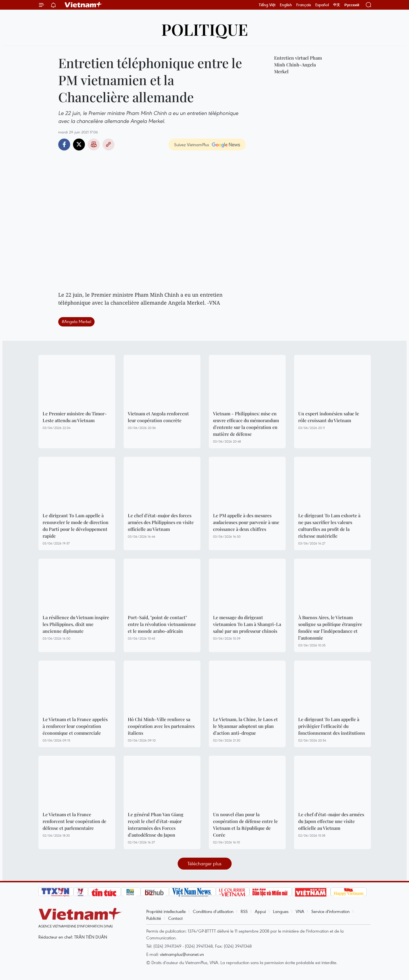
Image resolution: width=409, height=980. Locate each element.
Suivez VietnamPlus (192, 145)
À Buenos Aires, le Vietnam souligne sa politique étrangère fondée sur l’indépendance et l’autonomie (330, 628)
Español (322, 5)
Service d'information (330, 911)
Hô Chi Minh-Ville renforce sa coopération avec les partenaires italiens (161, 726)
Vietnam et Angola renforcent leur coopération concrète (158, 417)
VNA (300, 911)
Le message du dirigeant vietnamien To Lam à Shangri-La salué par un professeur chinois (247, 624)
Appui (260, 911)
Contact (175, 918)
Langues (281, 911)
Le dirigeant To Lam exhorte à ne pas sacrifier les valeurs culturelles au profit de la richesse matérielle (329, 526)
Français (304, 5)
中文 (337, 5)
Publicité (154, 918)
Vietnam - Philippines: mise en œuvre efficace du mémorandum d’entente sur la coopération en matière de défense (246, 424)
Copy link (108, 145)
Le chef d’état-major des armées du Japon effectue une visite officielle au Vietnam (331, 821)
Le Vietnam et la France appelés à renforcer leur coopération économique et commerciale (75, 726)
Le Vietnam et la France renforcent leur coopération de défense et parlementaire (74, 821)
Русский (352, 5)
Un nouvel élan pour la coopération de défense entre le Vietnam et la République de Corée (245, 825)
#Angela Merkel (76, 321)
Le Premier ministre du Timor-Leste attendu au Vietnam (75, 417)
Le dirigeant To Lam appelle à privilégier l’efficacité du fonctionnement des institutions (332, 726)
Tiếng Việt (267, 5)
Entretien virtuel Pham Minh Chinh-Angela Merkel (298, 65)
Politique (205, 29)
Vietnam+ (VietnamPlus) (84, 5)
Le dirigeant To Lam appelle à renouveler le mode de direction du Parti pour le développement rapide (76, 526)
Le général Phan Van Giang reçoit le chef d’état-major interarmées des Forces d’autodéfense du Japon (156, 825)
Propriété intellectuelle (166, 911)
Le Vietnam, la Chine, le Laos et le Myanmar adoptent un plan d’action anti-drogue (245, 726)
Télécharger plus (204, 863)
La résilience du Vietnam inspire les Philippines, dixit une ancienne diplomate (76, 624)
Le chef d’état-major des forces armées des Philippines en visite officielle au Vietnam (161, 522)
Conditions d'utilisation (213, 911)
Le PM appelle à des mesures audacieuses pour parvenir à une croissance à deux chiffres (246, 522)
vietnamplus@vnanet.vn (182, 954)
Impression (94, 145)
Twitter (79, 145)
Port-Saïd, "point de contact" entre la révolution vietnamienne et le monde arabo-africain (162, 624)
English (286, 5)
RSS (244, 911)
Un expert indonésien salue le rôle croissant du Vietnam (329, 417)
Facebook (64, 145)
